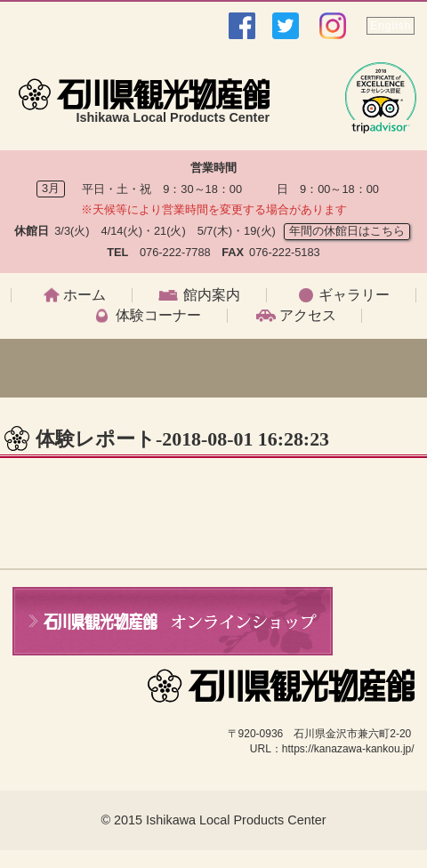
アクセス (308, 316)
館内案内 (212, 295)
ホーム (85, 295)
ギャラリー (354, 295)
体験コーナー (158, 316)
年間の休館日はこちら (347, 231)
